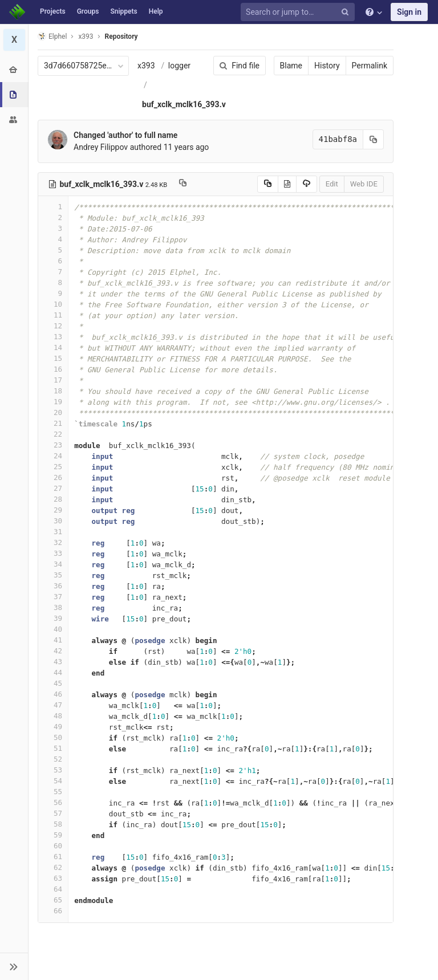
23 (53, 445)
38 (53, 607)
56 (53, 802)
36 (53, 586)
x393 (146, 66)
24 (53, 456)
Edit (332, 184)
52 (53, 759)
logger (179, 66)
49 (53, 727)
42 (53, 651)
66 (53, 911)
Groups (88, 11)
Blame (291, 66)
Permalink (370, 66)
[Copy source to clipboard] (268, 184)
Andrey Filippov (101, 147)
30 (53, 521)
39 (53, 618)
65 (53, 900)
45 (53, 683)
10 (53, 304)
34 (53, 564)
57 (53, 813)
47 (53, 705)
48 (53, 716)
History (327, 66)
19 (53, 402)
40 (53, 629)
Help (156, 11)
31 (53, 532)
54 (53, 781)
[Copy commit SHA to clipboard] (374, 139)
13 (53, 337)
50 (53, 737)
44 (53, 672)
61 (53, 857)
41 (53, 640)
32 (53, 542)
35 (53, 575)
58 (53, 824)
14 (53, 347)
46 (53, 694)
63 (53, 878)
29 (53, 510)
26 (53, 477)
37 (53, 597)
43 (53, 662)
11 (53, 315)
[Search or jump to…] (299, 12)
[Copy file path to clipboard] (183, 184)
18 (53, 391)
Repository (121, 36)
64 (53, 889)
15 (53, 358)
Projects (53, 11)
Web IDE (364, 184)
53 (53, 770)
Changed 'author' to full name (125, 135)
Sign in (409, 12)
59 (53, 835)
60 (53, 846)
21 (53, 423)
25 (53, 467)
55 (53, 792)
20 (53, 412)
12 (53, 326)
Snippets (123, 11)
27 (53, 488)
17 (53, 380)
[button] (14, 966)
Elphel (52, 36)
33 (53, 553)
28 (53, 499)
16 (53, 369)
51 (53, 748)
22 (53, 434)
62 (53, 867)
